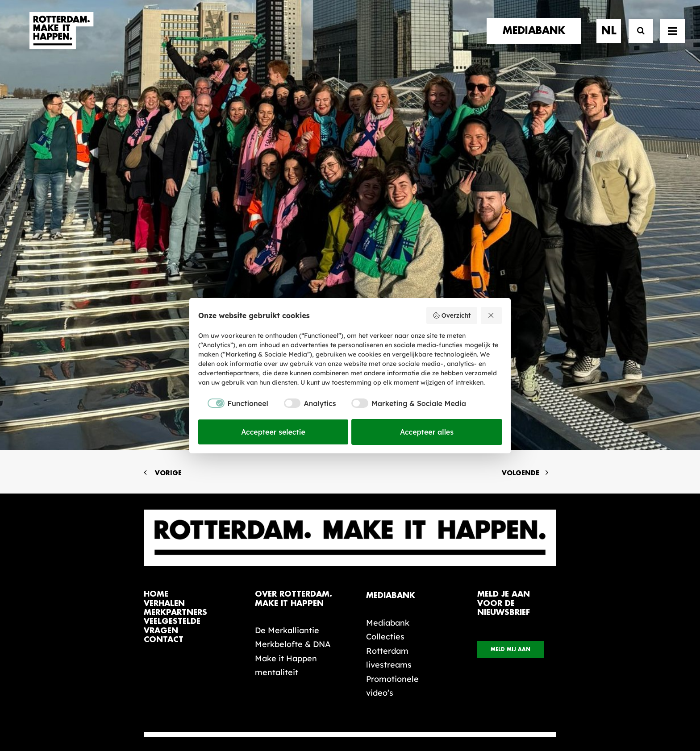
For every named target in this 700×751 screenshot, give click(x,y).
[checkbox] (233, 403)
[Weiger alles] (492, 315)
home (156, 444)
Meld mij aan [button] (510, 499)
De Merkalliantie (287, 480)
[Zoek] (637, 39)
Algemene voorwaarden (296, 714)
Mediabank (388, 472)
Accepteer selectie (273, 432)
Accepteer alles (427, 432)
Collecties (385, 486)
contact (164, 489)
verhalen (164, 453)
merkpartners (175, 462)
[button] (147, 688)
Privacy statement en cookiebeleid (388, 714)
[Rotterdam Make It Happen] (61, 39)
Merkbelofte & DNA (293, 494)
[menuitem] (537, 39)
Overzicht (452, 315)
